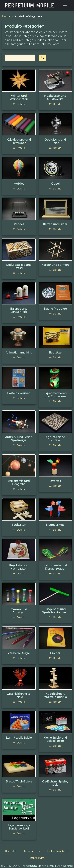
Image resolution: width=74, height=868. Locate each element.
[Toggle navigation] (65, 6)
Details (19, 104)
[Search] (20, 58)
